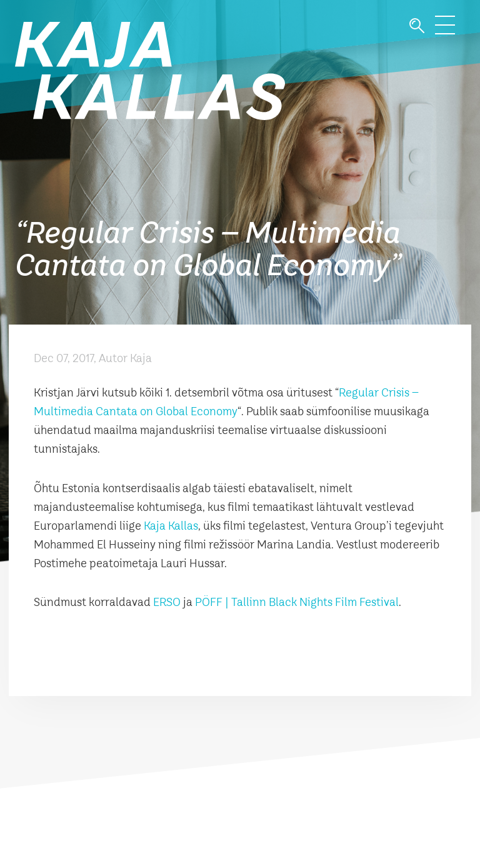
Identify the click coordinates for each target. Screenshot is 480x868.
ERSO (167, 603)
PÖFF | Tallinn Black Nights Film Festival (297, 603)
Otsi (417, 26)
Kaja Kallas (171, 527)
